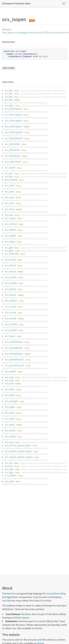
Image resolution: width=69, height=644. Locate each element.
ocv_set (8, 463)
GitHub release (22, 618)
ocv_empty (10, 242)
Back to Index (9, 68)
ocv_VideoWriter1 (13, 162)
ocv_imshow (11, 289)
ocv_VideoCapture (13, 109)
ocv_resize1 (10, 430)
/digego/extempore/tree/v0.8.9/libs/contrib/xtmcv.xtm (43, 91)
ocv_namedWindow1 (14, 359)
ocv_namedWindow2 (14, 365)
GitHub (38, 628)
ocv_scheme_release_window (19, 457)
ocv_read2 (10, 395)
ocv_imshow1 (11, 301)
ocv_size (9, 466)
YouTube (6, 601)
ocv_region (10, 407)
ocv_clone (10, 185)
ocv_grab (9, 251)
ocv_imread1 (11, 277)
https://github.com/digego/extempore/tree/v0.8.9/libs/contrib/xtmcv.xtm (36, 32)
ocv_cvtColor (11, 224)
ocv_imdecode (12, 254)
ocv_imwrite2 (11, 330)
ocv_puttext (10, 371)
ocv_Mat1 (9, 106)
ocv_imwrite (10, 307)
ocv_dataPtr (10, 230)
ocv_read (9, 377)
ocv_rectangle (11, 401)
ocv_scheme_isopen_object (18, 445)
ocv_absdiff (10, 168)
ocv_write (9, 481)
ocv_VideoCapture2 (14, 138)
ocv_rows (9, 442)
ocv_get (9, 248)
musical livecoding (56, 593)
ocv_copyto (10, 218)
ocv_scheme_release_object (18, 451)
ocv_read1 (10, 389)
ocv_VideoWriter (12, 144)
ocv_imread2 (11, 283)
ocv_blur (9, 173)
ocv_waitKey (11, 475)
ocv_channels (11, 180)
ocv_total (9, 469)
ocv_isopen (10, 336)
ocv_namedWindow (14, 342)
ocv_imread (10, 260)
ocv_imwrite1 (11, 324)
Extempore (8, 593)
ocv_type (9, 472)
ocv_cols (9, 215)
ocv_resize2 (10, 436)
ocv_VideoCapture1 (14, 132)
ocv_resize (10, 413)
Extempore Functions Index (16, 3)
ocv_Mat (9, 90)
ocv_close (10, 191)
